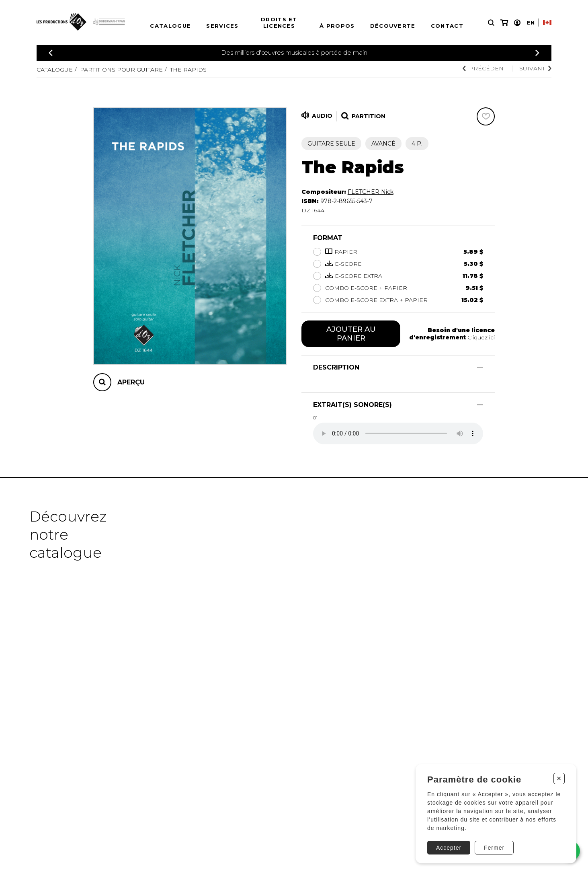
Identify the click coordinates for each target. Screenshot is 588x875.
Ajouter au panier (351, 334)
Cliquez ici (481, 337)
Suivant (535, 68)
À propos (337, 26)
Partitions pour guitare (121, 70)
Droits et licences (279, 23)
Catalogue (170, 26)
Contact (447, 26)
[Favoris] (486, 116)
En (531, 23)
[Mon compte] (517, 23)
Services (222, 26)
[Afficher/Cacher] (480, 367)
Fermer (494, 848)
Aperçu (131, 382)
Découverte (393, 26)
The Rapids (188, 70)
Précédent (485, 68)
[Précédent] (51, 53)
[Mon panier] (504, 23)
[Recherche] (491, 23)
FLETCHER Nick (371, 192)
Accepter (449, 848)
